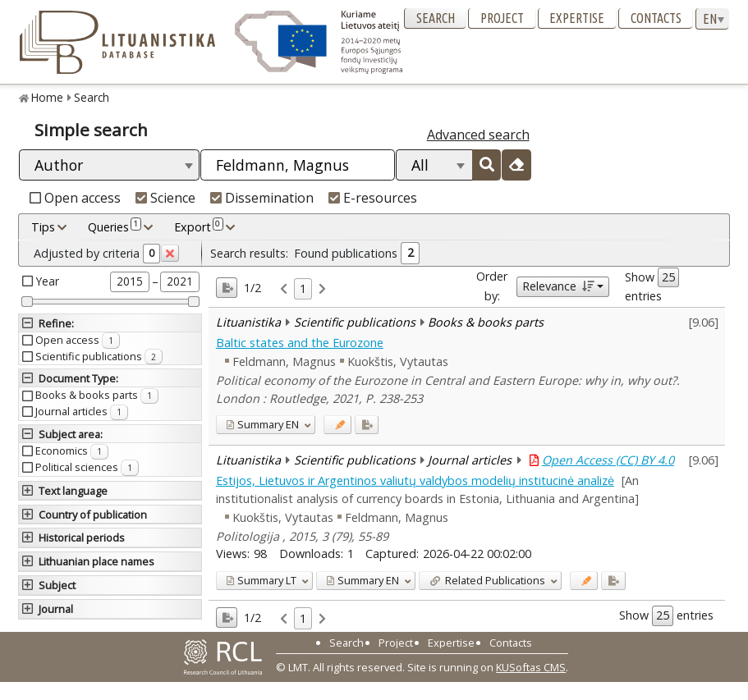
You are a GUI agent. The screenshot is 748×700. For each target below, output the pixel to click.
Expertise (577, 18)
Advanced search (478, 135)
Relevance (558, 286)
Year (48, 281)
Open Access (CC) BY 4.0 (608, 460)
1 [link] (303, 288)
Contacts (656, 18)
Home (47, 97)
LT (261, 580)
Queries (115, 226)
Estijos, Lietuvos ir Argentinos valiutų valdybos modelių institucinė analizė (415, 480)
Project (502, 18)
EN (262, 424)
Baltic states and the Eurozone (300, 343)
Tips (43, 227)
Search (436, 18)
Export (199, 226)
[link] (284, 289)
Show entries (652, 286)
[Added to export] (367, 425)
